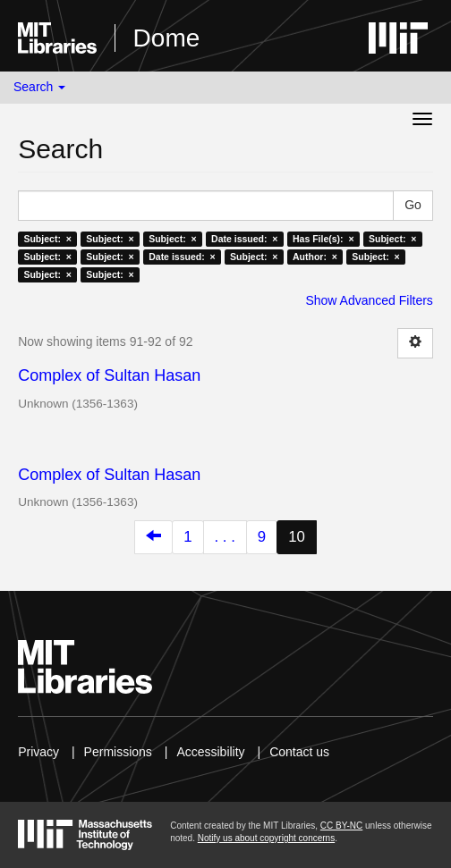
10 (297, 537)
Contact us (299, 752)
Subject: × (47, 239)
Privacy (38, 752)
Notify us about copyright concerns (266, 838)
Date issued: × (244, 239)
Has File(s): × (323, 239)
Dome (167, 38)
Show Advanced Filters (369, 300)
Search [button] (39, 87)
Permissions (118, 752)
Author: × (315, 257)
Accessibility (210, 752)
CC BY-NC (341, 826)
